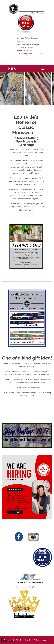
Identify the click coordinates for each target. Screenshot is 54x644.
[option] (27, 89)
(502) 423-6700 (29, 50)
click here (29, 210)
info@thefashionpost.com (33, 54)
